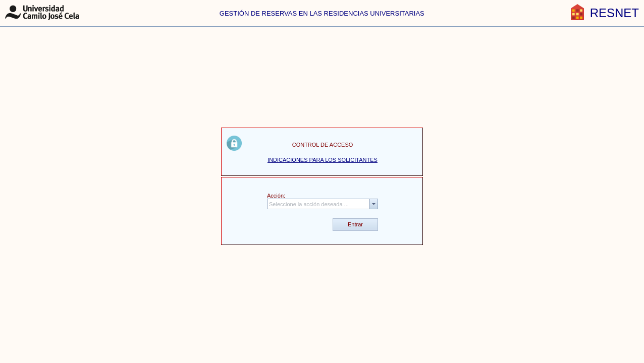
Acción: (276, 196)
